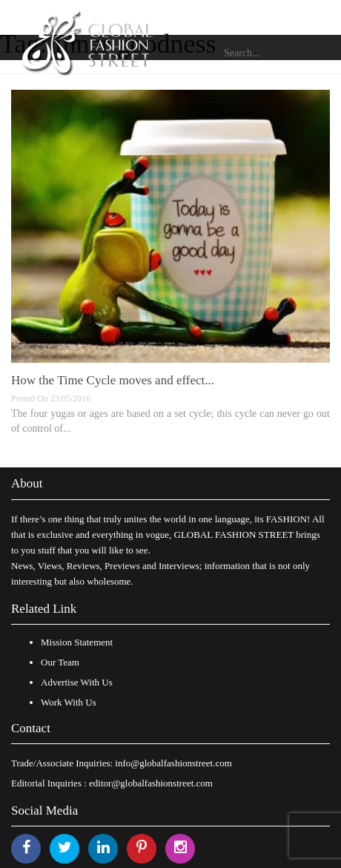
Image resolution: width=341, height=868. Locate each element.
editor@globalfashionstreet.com (151, 783)
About (27, 483)
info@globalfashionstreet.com (173, 763)
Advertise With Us (77, 682)
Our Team (60, 662)
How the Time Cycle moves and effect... (113, 380)
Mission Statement (77, 642)
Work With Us (69, 702)
